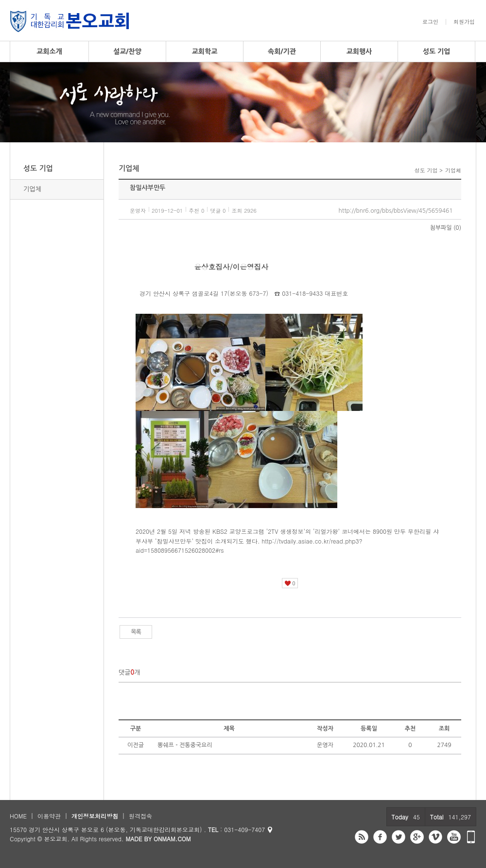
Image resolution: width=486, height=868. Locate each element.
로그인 (430, 22)
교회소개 (49, 51)
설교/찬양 (127, 51)
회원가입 (464, 22)
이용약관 (49, 816)
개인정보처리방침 (95, 816)
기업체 (32, 189)
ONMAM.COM (172, 839)
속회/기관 (282, 51)
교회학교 (205, 51)
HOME (18, 816)
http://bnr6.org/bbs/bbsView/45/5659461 (396, 211)
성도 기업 (437, 51)
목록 (136, 632)
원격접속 (140, 816)
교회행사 (359, 51)
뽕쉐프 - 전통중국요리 (185, 745)
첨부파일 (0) (446, 228)
